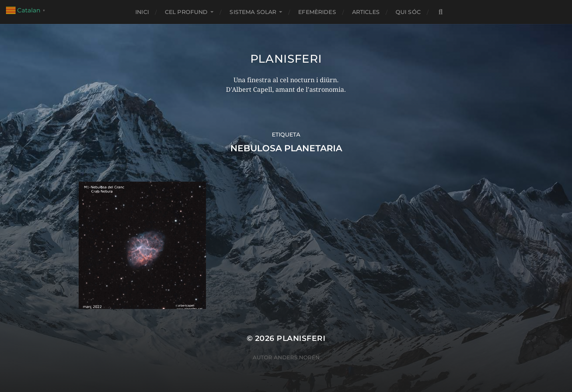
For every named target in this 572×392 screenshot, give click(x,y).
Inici (142, 12)
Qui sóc (408, 12)
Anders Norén (297, 357)
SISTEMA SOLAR (253, 12)
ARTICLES (366, 12)
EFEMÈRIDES (317, 12)
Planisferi (286, 59)
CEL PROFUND (186, 12)
